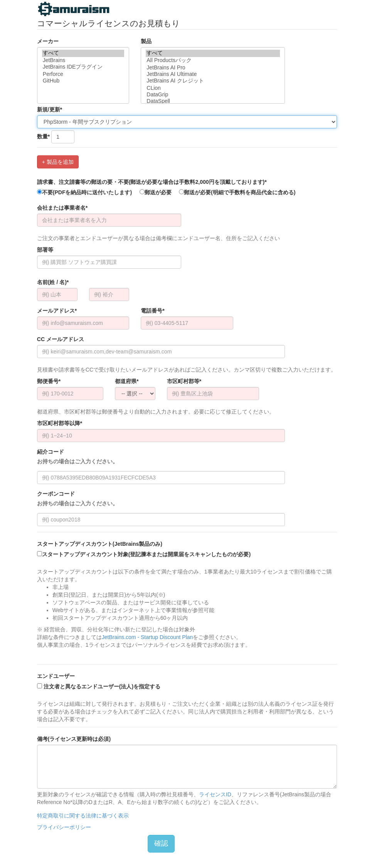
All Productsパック (213, 61)
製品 (146, 41)
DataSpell (213, 101)
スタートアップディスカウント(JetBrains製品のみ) (100, 544)
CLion (213, 88)
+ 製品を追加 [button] (58, 162)
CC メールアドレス (61, 339)
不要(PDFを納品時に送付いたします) (84, 192)
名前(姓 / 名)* (53, 282)
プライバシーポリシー (64, 827)
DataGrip (213, 95)
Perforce (83, 74)
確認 (161, 843)
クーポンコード (77, 499)
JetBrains (83, 60)
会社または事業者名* (62, 208)
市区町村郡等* (184, 381)
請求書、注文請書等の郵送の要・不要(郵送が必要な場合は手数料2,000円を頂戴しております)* (152, 182)
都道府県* (127, 381)
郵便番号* (49, 381)
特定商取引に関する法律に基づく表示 (83, 816)
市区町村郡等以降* (60, 423)
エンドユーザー (56, 676)
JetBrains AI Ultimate (213, 74)
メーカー (48, 41)
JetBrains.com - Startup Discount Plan (147, 637)
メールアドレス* (57, 311)
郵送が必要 (156, 192)
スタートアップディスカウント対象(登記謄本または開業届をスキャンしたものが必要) (144, 554)
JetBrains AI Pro (213, 68)
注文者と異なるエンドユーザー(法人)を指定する (99, 686)
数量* (43, 136)
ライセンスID (215, 794)
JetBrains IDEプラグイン (83, 67)
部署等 (45, 250)
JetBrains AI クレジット (213, 81)
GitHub (83, 81)
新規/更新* (50, 109)
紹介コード (77, 457)
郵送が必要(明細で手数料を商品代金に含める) (237, 192)
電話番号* (152, 311)
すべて (83, 53)
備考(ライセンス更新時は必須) (74, 739)
